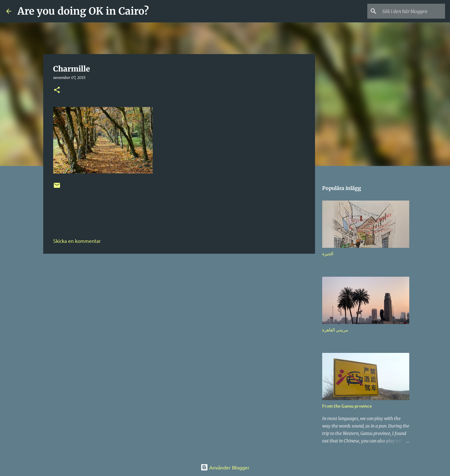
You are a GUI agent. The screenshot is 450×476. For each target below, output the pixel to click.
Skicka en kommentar (77, 241)
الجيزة (328, 254)
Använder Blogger (225, 467)
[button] (57, 90)
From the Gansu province (347, 406)
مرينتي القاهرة (335, 330)
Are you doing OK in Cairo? (83, 11)
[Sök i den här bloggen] (412, 11)
